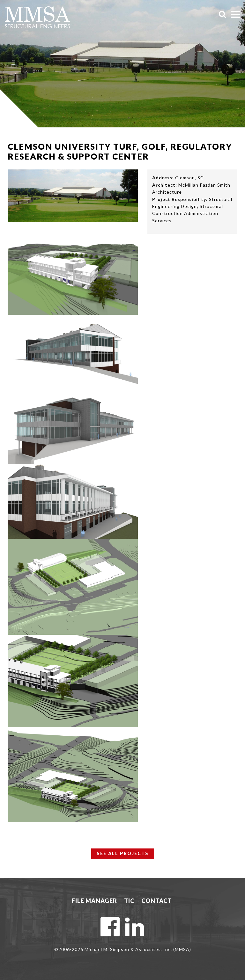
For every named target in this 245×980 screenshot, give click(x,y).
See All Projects (123, 853)
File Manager (94, 901)
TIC (129, 901)
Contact (156, 901)
